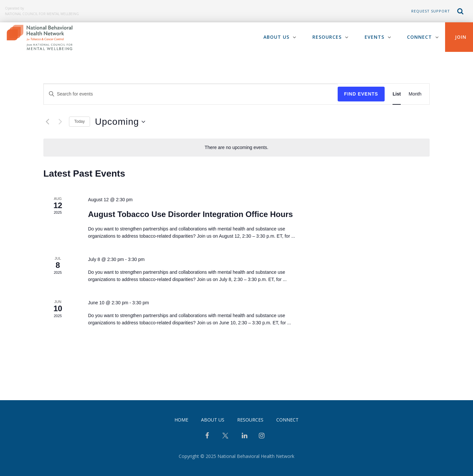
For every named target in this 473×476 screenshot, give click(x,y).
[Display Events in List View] (397, 94)
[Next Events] (60, 122)
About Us (276, 37)
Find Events (361, 94)
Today (79, 121)
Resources (327, 37)
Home (181, 420)
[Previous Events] (47, 122)
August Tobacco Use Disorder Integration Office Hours (191, 214)
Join (461, 37)
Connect (419, 37)
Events (374, 37)
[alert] (236, 148)
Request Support (431, 11)
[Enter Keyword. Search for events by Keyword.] (191, 94)
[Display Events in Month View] (415, 94)
